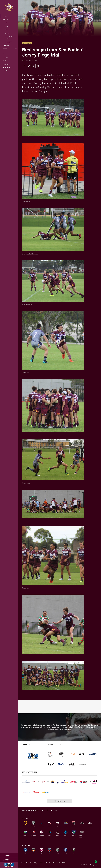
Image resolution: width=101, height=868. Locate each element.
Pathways (7, 33)
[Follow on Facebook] (47, 810)
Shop (4, 61)
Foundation (6, 71)
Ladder (6, 26)
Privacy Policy (33, 863)
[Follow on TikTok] (43, 810)
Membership (7, 54)
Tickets (5, 57)
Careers (41, 863)
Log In (6, 860)
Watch (5, 19)
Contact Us (52, 863)
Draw (5, 23)
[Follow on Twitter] (52, 810)
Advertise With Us (61, 863)
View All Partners (60, 801)
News (5, 16)
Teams (5, 30)
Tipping (6, 45)
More (10, 49)
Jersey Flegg (27, 43)
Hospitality (6, 67)
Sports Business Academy (10, 38)
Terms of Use (25, 863)
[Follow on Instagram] (56, 810)
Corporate (6, 64)
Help (46, 863)
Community (7, 42)
